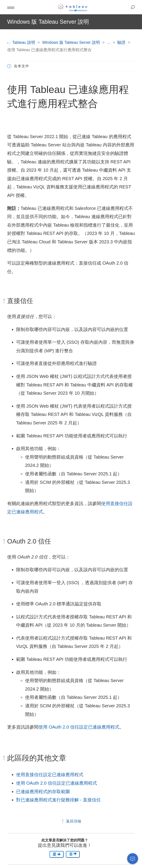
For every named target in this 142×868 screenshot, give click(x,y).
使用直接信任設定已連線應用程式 (50, 775)
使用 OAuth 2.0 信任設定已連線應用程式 (79, 727)
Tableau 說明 (22, 42)
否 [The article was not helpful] (73, 854)
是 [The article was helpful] (56, 854)
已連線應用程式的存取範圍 (43, 792)
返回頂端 (71, 821)
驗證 (122, 42)
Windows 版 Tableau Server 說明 (72, 42)
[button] (11, 7)
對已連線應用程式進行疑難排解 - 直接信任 (58, 800)
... (109, 42)
